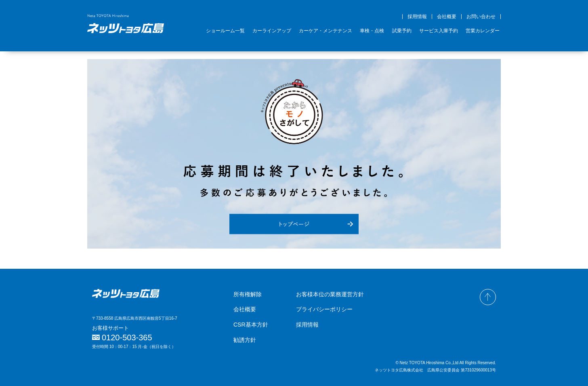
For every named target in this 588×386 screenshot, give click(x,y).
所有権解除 (248, 294)
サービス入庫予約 (439, 31)
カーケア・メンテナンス (325, 31)
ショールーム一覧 (225, 31)
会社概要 (447, 17)
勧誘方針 (245, 340)
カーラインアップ (272, 31)
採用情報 (417, 17)
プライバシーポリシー (324, 309)
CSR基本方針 (251, 325)
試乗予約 (402, 31)
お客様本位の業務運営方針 (330, 294)
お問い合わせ (481, 17)
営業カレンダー (483, 31)
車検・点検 (372, 31)
